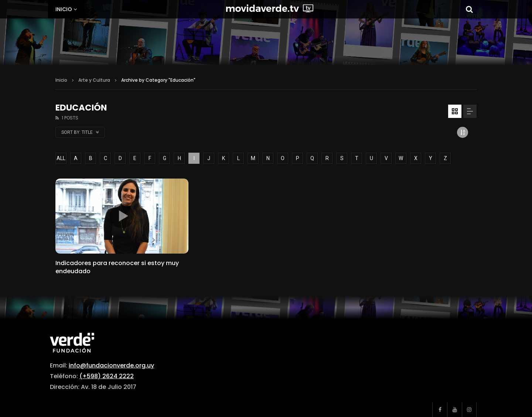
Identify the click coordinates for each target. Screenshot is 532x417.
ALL (61, 158)
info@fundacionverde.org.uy (111, 365)
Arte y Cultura (94, 80)
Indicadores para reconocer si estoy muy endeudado (117, 267)
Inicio (64, 9)
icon (122, 216)
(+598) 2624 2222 (107, 376)
